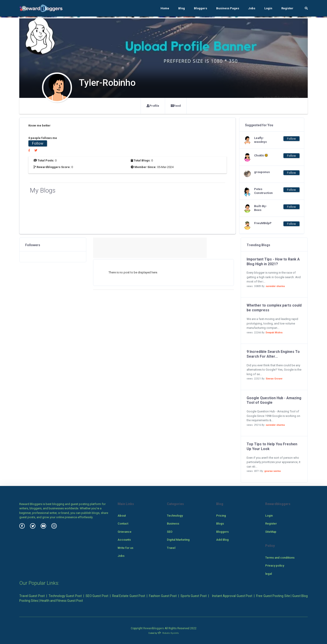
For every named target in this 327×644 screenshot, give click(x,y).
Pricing (221, 516)
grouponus (262, 172)
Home (165, 8)
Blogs (220, 524)
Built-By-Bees (261, 208)
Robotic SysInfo (168, 633)
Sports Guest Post (194, 596)
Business (173, 524)
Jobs (252, 8)
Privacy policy (275, 566)
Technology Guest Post (65, 596)
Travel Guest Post (32, 596)
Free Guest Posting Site (273, 596)
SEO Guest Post (97, 596)
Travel (171, 548)
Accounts (124, 540)
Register (287, 8)
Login (268, 8)
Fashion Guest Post (163, 596)
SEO (170, 532)
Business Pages (228, 8)
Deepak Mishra (274, 333)
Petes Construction (263, 191)
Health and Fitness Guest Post (62, 601)
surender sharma (275, 286)
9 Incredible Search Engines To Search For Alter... (273, 354)
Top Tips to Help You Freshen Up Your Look (272, 446)
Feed (176, 106)
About (122, 516)
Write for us (125, 548)
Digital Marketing (178, 540)
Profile (153, 106)
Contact (123, 524)
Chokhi (261, 155)
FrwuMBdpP (263, 223)
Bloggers (201, 8)
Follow (38, 143)
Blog (182, 8)
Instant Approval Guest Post (232, 596)
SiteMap (271, 532)
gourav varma (272, 471)
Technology (175, 516)
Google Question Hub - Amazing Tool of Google (274, 400)
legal (269, 574)
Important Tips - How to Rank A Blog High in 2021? (273, 262)
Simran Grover (274, 379)
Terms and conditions (280, 558)
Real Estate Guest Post (129, 596)
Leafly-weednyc (261, 140)
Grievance (125, 532)
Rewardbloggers (154, 628)
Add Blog (222, 540)
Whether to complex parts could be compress (274, 308)
